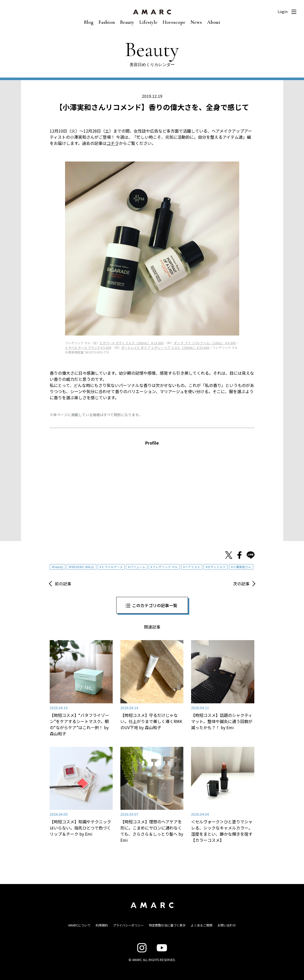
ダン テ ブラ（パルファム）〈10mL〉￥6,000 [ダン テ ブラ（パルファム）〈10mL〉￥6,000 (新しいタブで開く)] (205, 343)
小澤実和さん (242, 567)
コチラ (113, 143)
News (196, 22)
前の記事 (63, 584)
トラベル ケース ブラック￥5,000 (88, 347)
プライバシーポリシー (128, 925)
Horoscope (174, 22)
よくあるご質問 (202, 925)
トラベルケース (112, 567)
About (214, 22)
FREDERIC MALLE (82, 567)
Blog (89, 22)
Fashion (107, 22)
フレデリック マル (165, 567)
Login (283, 12)
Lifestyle (148, 22)
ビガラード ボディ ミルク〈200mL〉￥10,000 (132, 343)
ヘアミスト (193, 567)
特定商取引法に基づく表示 (167, 925)
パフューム (138, 567)
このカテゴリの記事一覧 (155, 605)
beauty (58, 567)
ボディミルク (217, 567)
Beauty (127, 22)
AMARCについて (79, 925)
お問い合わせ (227, 925)
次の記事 (241, 584)
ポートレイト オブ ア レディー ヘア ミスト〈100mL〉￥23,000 (165, 347)
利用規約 (102, 925)
